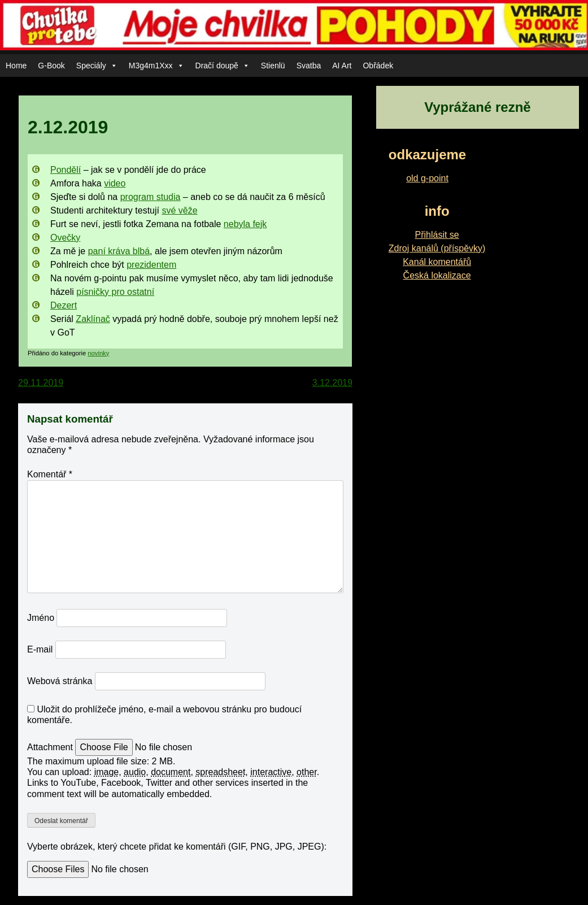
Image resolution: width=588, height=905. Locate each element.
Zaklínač (93, 319)
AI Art (342, 66)
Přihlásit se (437, 235)
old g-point (427, 178)
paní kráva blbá (119, 251)
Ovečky (65, 238)
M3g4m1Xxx (156, 66)
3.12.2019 (332, 383)
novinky (98, 353)
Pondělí (66, 170)
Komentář (50, 474)
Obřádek (378, 66)
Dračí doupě (223, 66)
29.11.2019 (41, 383)
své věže (179, 210)
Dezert (64, 305)
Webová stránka (60, 681)
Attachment (51, 747)
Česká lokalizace (437, 275)
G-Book (51, 66)
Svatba (309, 66)
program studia (151, 197)
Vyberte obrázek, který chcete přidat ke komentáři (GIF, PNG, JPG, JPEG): (177, 847)
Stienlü (273, 66)
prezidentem (151, 265)
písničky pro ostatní (115, 292)
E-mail (40, 649)
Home (16, 66)
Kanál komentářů (437, 262)
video (115, 183)
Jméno (41, 618)
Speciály (97, 66)
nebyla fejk (245, 224)
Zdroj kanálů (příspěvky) (437, 248)
